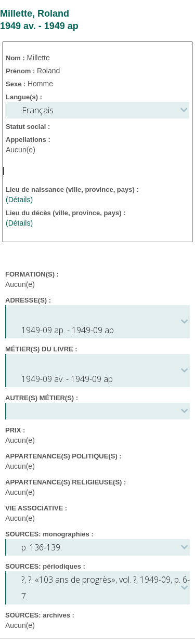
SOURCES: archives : (40, 615)
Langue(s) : (24, 97)
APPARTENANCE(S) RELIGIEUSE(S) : (66, 482)
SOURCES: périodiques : (45, 566)
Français (38, 110)
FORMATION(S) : (32, 274)
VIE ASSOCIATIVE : (36, 508)
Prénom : (21, 71)
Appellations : (28, 140)
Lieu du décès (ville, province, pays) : (67, 213)
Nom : (16, 58)
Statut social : (28, 127)
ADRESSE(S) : (28, 300)
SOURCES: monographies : (49, 534)
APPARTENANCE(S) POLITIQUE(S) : (63, 456)
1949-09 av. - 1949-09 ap (67, 379)
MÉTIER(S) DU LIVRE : (41, 349)
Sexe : (17, 84)
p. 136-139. (42, 547)
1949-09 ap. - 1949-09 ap (68, 330)
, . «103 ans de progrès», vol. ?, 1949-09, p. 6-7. (106, 588)
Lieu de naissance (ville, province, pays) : (73, 189)
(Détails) (19, 200)
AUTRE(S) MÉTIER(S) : (42, 398)
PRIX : (15, 430)
